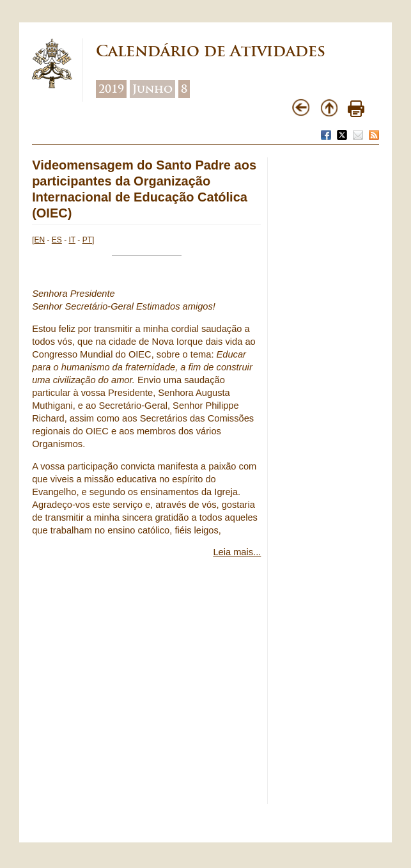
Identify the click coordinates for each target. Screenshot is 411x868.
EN (40, 240)
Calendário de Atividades (211, 51)
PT (87, 240)
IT (72, 240)
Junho (152, 89)
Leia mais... (237, 552)
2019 (111, 89)
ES (57, 240)
